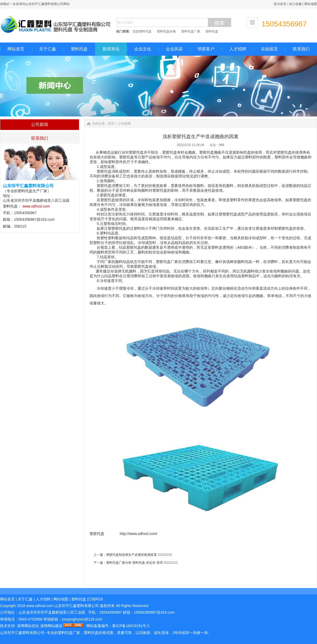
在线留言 (269, 49)
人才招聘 (238, 49)
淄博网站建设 (51, 626)
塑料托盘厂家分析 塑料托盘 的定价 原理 (135, 563)
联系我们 (301, 49)
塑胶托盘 (97, 534)
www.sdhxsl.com (36, 206)
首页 (111, 124)
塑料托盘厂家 (191, 31)
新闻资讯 (111, 49)
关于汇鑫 (48, 49)
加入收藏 (295, 4)
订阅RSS (95, 599)
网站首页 (16, 49)
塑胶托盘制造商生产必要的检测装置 (132, 555)
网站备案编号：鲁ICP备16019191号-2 (118, 626)
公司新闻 (124, 124)
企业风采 (174, 49)
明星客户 (206, 49)
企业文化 (143, 49)
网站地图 (311, 4)
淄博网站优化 (28, 626)
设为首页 (280, 4)
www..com (40, 606)
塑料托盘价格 (166, 31)
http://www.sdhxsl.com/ (138, 534)
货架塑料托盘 (142, 31)
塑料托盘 (212, 31)
